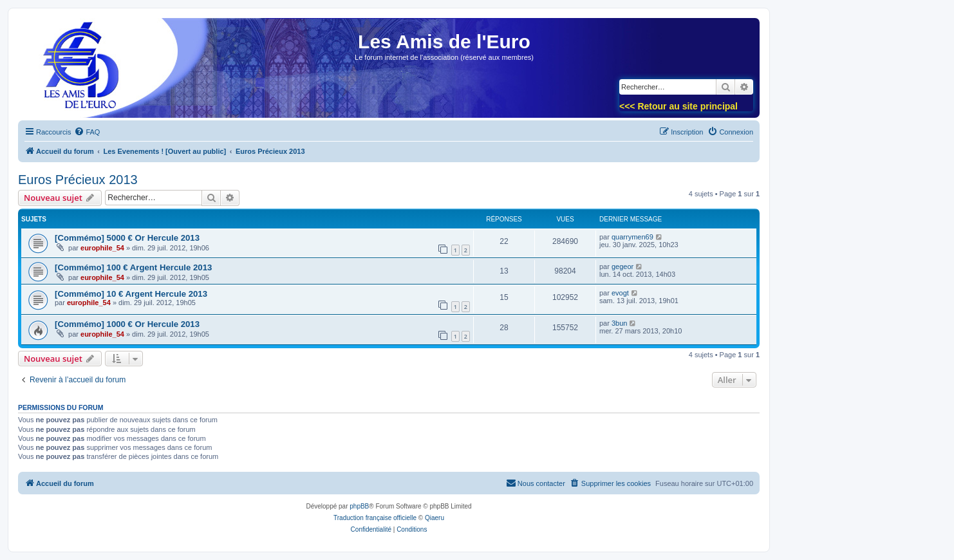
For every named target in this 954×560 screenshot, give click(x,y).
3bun (619, 323)
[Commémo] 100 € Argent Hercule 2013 (133, 267)
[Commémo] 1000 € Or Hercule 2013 (127, 324)
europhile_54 (102, 248)
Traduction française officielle (375, 518)
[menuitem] (87, 132)
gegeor (622, 266)
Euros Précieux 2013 (78, 180)
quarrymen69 (632, 237)
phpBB (359, 506)
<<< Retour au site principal (678, 106)
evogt (620, 293)
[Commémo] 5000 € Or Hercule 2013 (127, 238)
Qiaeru (435, 518)
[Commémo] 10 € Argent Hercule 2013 (131, 294)
